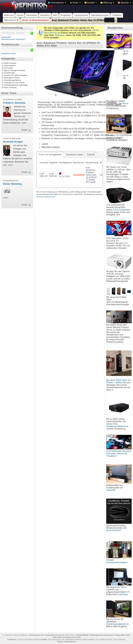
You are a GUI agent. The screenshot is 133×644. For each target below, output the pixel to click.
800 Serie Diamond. (117, 529)
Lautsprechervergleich (117, 562)
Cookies (44, 639)
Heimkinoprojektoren (116, 624)
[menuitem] (57, 3)
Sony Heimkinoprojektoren (116, 425)
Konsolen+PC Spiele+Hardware (15, 75)
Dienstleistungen (100, 15)
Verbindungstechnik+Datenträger (16, 85)
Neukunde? (6, 37)
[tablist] (70, 170)
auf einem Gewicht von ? (46, 197)
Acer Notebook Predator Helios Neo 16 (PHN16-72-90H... (84, 20)
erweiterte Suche (9, 54)
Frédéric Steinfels (14, 103)
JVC (108, 205)
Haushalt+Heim (9, 73)
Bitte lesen (60, 35)
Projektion (66, 15)
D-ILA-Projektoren (121, 210)
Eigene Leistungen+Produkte (14, 71)
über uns (9, 15)
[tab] (50, 155)
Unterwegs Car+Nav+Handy (14, 83)
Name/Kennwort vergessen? (14, 39)
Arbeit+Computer (10, 63)
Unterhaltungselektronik (13, 80)
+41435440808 (82, 635)
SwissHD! (111, 490)
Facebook (12, 639)
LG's (126, 243)
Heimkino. (124, 594)
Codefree (117, 15)
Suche (20, 15)
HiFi (55, 15)
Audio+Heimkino (10, 66)
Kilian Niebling (12, 184)
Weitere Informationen (66, 642)
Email (24, 130)
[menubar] (89, 3)
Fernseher (32, 15)
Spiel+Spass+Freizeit (12, 78)
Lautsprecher (81, 15)
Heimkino (45, 15)
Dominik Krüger (13, 142)
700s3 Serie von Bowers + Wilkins (119, 381)
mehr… (25, 123)
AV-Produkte (8, 68)
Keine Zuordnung (10, 88)
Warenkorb (11, 20)
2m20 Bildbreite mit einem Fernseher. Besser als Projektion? (119, 454)
